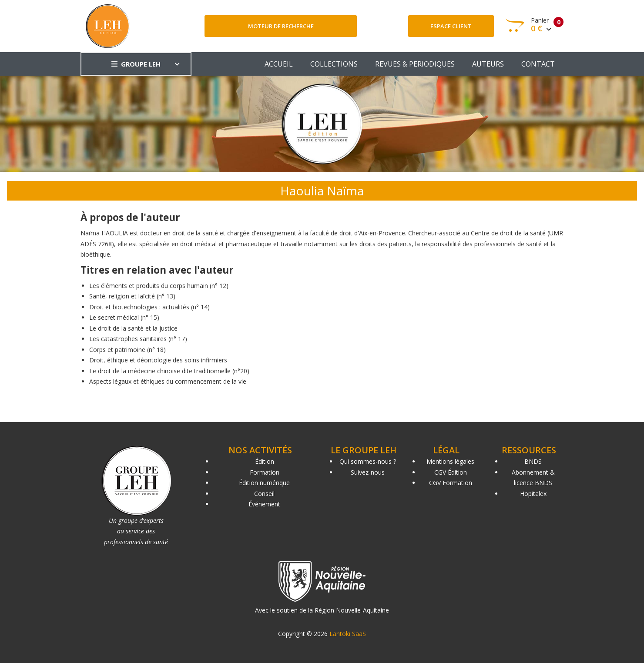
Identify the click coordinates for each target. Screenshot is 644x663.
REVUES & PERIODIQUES (415, 64)
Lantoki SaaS (348, 634)
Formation (265, 472)
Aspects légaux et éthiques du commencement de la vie (168, 381)
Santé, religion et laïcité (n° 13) (132, 296)
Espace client (451, 26)
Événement (264, 504)
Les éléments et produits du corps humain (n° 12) (159, 286)
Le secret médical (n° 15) (124, 317)
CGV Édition (451, 472)
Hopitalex (533, 494)
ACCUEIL (279, 64)
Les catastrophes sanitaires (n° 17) (138, 339)
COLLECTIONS (334, 64)
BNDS (533, 461)
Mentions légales (450, 461)
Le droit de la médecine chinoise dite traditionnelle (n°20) (169, 371)
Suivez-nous (368, 472)
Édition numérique (264, 483)
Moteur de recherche (281, 26)
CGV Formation (451, 483)
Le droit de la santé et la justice (133, 328)
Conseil (264, 494)
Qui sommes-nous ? (368, 461)
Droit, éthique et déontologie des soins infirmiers (158, 360)
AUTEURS (488, 64)
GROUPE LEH (136, 64)
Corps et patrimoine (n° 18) (127, 350)
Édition (265, 461)
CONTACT (538, 64)
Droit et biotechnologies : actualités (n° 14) (149, 307)
